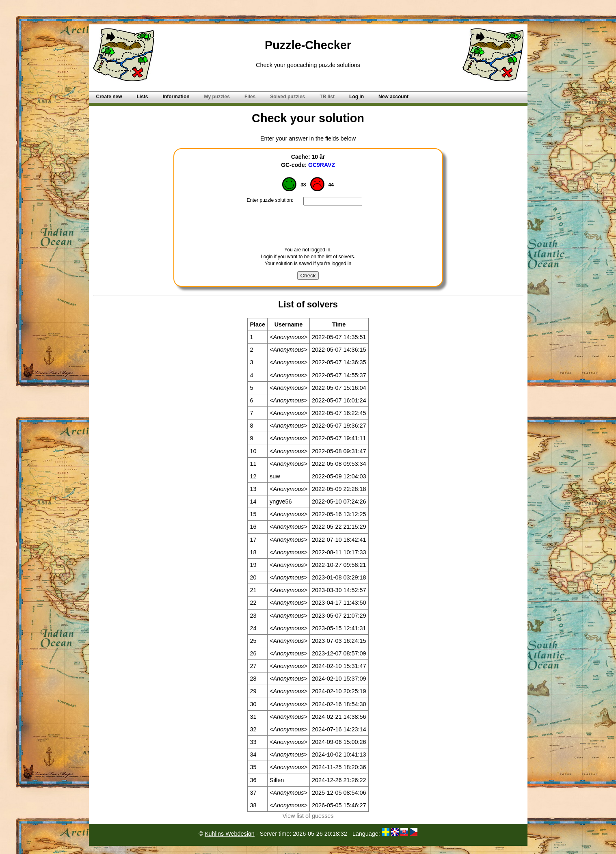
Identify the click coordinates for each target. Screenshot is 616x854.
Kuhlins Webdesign (230, 834)
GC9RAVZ (322, 165)
